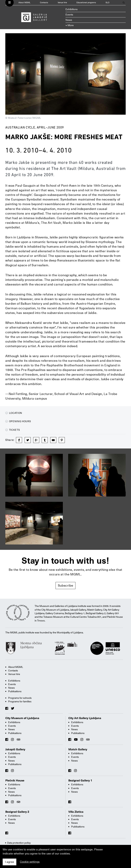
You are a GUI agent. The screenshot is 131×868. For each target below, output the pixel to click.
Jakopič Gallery (15, 749)
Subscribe (66, 585)
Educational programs (86, 3)
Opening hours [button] (18, 421)
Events (69, 15)
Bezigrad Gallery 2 (17, 812)
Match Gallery (78, 749)
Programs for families (20, 701)
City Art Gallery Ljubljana (85, 718)
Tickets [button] (13, 430)
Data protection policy (19, 843)
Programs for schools (20, 698)
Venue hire (62, 3)
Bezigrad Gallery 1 (80, 781)
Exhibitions (72, 9)
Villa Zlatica (76, 812)
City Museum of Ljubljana (22, 718)
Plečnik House (15, 781)
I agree (9, 862)
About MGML (24, 3)
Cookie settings (30, 862)
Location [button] (14, 413)
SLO (107, 3)
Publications (15, 691)
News (69, 20)
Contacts (44, 3)
